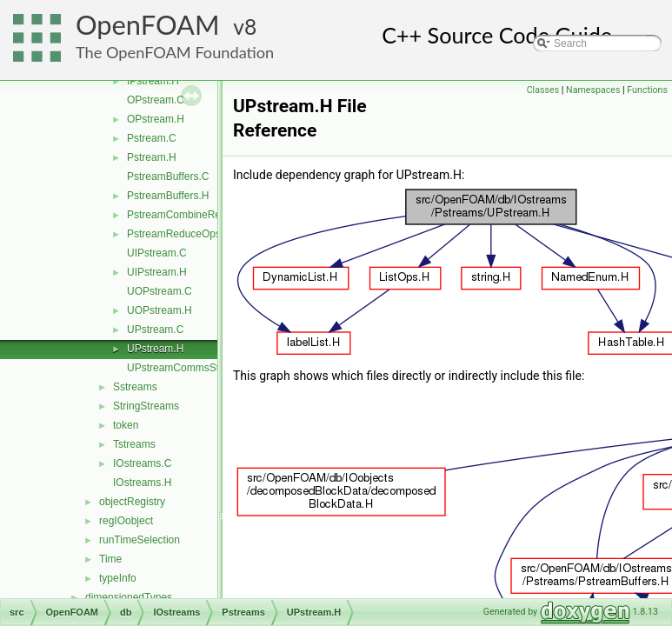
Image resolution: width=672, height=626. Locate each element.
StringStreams (146, 406)
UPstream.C (155, 330)
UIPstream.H (157, 272)
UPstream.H (155, 349)
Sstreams (135, 387)
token (126, 425)
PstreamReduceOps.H (179, 234)
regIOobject (126, 521)
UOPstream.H (160, 310)
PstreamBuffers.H (168, 196)
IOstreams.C (142, 463)
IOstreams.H (142, 483)
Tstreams (134, 444)
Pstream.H (152, 157)
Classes (543, 90)
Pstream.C (152, 138)
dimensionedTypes (129, 597)
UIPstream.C (157, 253)
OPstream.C (156, 100)
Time (110, 559)
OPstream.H (156, 119)
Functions (647, 90)
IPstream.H (153, 81)
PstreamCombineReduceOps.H (200, 215)
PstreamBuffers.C (168, 176)
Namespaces (593, 90)
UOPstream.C (160, 291)
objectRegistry (132, 502)
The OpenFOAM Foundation (175, 52)
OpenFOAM (148, 25)
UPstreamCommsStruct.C (187, 368)
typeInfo (118, 578)
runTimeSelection (140, 540)
